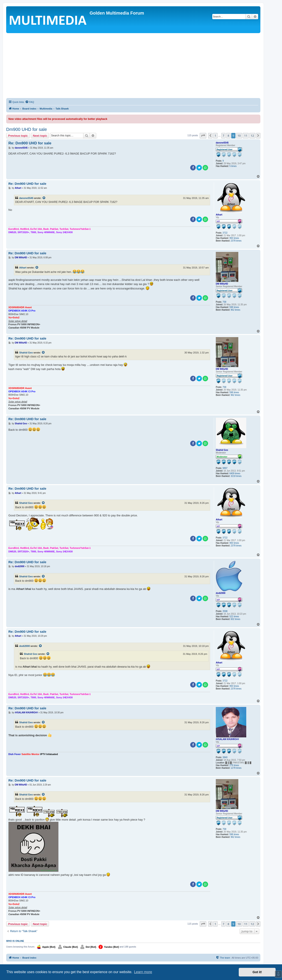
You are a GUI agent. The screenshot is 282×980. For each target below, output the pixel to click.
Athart (219, 215)
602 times (235, 619)
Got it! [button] (257, 972)
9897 (225, 468)
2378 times (236, 241)
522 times (234, 617)
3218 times (236, 476)
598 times (234, 307)
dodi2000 (221, 593)
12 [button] (252, 136)
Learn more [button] (143, 972)
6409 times (235, 473)
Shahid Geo (26, 353)
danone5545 (222, 143)
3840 (225, 757)
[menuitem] (30, 102)
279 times (234, 765)
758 (225, 302)
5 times (233, 166)
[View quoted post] (44, 198)
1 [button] (215, 136)
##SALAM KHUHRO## (227, 739)
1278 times (236, 768)
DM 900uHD (222, 284)
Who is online (15, 941)
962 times (235, 310)
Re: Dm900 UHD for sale (30, 143)
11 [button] (246, 136)
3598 (225, 611)
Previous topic (18, 136)
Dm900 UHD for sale (27, 129)
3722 (225, 233)
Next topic (40, 136)
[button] (203, 136)
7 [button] (223, 136)
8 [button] (228, 136)
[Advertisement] (133, 66)
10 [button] (239, 136)
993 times (234, 238)
